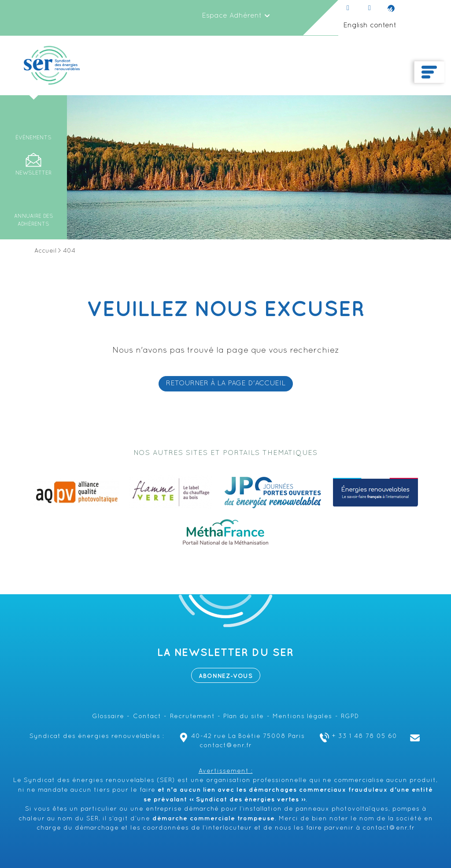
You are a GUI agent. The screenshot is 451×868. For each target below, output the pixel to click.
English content (370, 26)
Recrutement (192, 717)
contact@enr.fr (389, 828)
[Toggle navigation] (429, 72)
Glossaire (108, 717)
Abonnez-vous (226, 676)
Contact (147, 717)
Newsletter (33, 173)
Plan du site (244, 717)
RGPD (350, 717)
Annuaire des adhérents (34, 220)
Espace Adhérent (236, 16)
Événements (33, 138)
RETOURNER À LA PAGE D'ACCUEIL (226, 384)
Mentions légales (302, 717)
